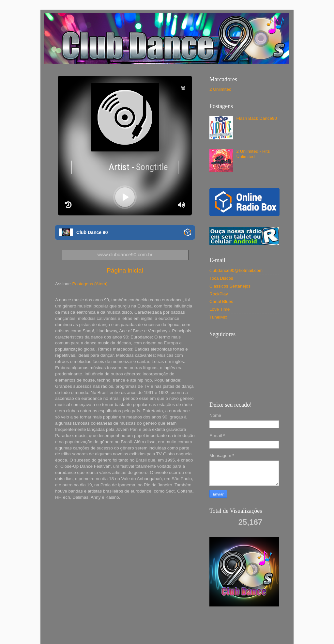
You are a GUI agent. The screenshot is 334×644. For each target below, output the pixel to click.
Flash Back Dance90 (257, 118)
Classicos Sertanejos (230, 286)
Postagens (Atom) (90, 284)
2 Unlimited (220, 89)
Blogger (229, 631)
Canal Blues (221, 301)
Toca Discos (221, 278)
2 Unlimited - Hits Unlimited (253, 154)
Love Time (220, 309)
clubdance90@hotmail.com (236, 270)
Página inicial (125, 270)
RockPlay (219, 294)
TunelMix (218, 317)
